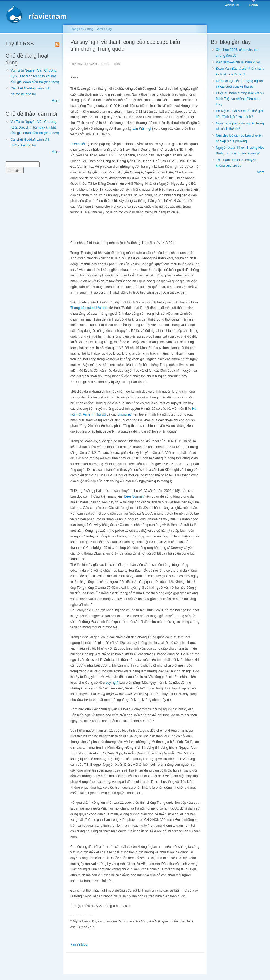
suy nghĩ (112, 683)
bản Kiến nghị (143, 129)
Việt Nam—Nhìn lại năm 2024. (238, 62)
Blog (90, 29)
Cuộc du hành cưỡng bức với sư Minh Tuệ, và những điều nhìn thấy (240, 99)
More (55, 101)
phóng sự (124, 414)
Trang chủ (77, 29)
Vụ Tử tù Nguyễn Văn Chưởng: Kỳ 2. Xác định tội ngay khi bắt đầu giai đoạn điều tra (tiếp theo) (35, 76)
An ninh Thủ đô (94, 414)
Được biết (78, 144)
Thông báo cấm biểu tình (89, 308)
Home (253, 5)
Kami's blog (104, 29)
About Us (232, 5)
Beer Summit (134, 496)
